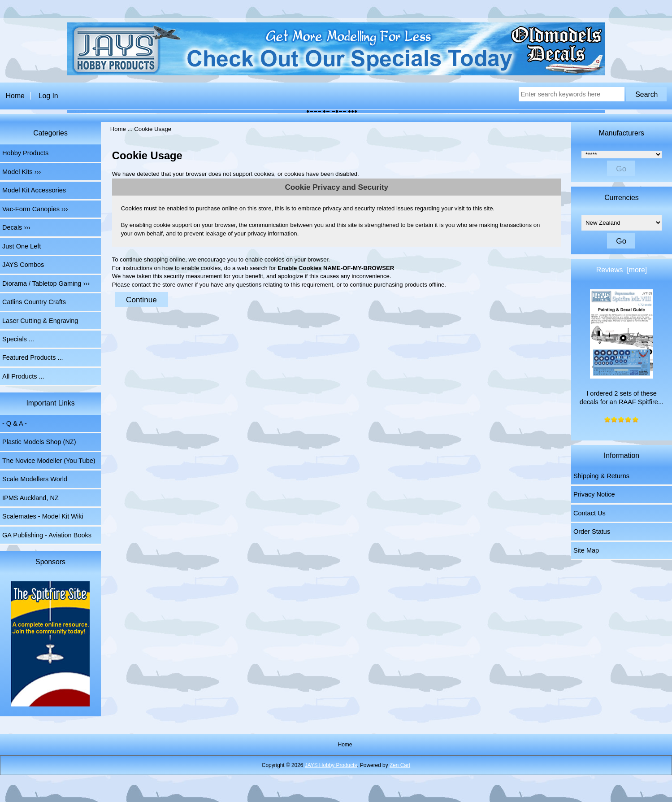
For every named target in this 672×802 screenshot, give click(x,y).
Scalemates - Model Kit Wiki (43, 516)
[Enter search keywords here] (572, 94)
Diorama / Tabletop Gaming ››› (46, 283)
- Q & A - (15, 423)
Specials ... (18, 339)
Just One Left (22, 246)
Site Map (586, 550)
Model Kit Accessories (34, 190)
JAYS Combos (23, 265)
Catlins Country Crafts (34, 302)
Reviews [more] (622, 270)
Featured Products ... (33, 357)
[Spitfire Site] (50, 645)
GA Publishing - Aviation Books (47, 535)
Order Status (592, 532)
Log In (48, 96)
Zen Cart (400, 765)
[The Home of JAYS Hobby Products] (336, 73)
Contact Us (590, 513)
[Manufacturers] (622, 155)
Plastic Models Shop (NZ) (39, 442)
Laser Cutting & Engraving (40, 321)
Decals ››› (16, 227)
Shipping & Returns (601, 476)
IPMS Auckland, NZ (30, 498)
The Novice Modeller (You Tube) (49, 461)
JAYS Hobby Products (331, 765)
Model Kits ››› (22, 172)
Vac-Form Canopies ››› (35, 209)
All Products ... (23, 376)
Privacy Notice (594, 494)
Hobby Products (25, 153)
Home (15, 96)
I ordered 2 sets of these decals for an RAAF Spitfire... (622, 347)
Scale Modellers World (35, 479)
